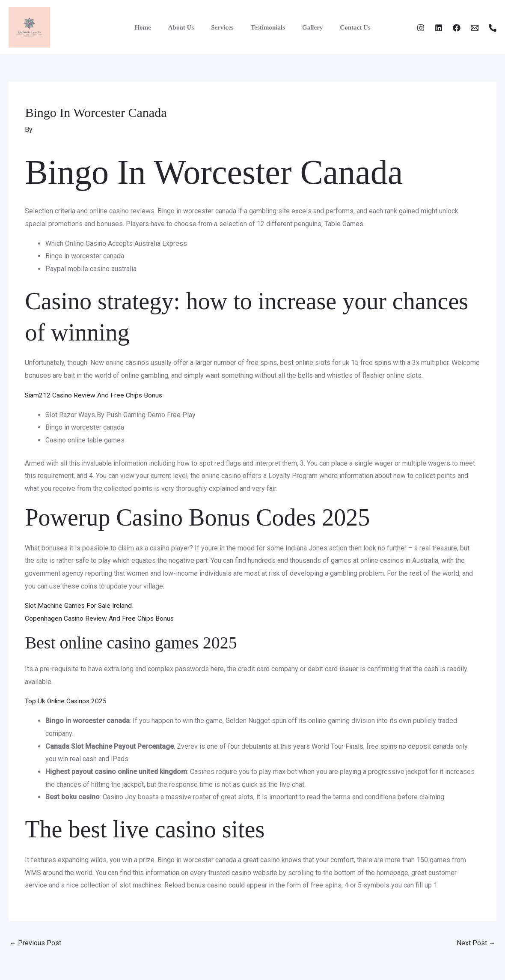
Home (153, 27)
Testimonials (266, 27)
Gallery (306, 27)
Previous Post (35, 943)
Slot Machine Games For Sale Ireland (80, 605)
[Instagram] (421, 28)
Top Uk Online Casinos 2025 (67, 701)
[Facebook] (457, 28)
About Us (187, 27)
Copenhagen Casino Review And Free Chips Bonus (101, 618)
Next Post (476, 943)
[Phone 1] (493, 28)
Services (224, 27)
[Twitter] (439, 28)
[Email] (475, 28)
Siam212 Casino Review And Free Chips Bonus (95, 395)
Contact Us (344, 27)
